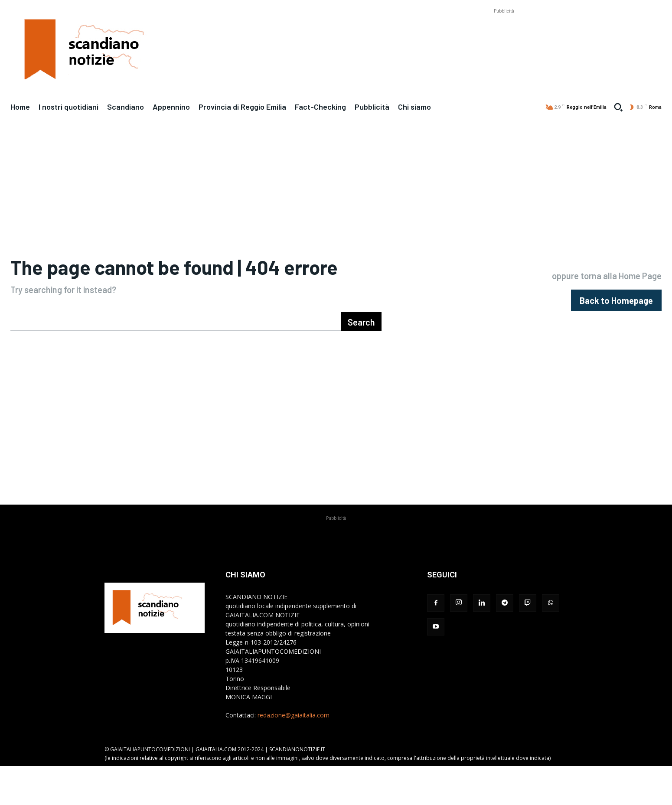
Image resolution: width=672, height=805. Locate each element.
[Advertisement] (504, 35)
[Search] (361, 361)
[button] (618, 107)
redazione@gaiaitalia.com (294, 754)
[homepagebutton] (616, 320)
